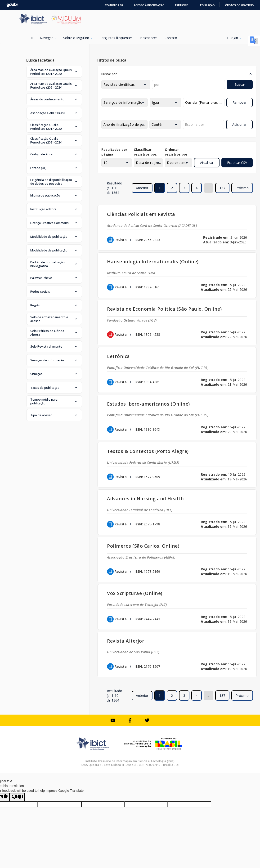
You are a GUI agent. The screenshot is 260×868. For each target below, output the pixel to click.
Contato (171, 38)
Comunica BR (114, 5)
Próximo (242, 188)
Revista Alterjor (126, 641)
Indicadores (149, 38)
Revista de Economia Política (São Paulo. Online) (164, 309)
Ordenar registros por (176, 152)
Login (234, 38)
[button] (54, 72)
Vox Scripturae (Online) (135, 593)
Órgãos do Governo (239, 5)
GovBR (12, 5)
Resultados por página (114, 152)
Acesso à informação (149, 5)
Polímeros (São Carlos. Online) (143, 546)
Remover (240, 102)
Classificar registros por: (146, 152)
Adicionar (239, 124)
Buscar (240, 84)
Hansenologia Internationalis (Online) (153, 262)
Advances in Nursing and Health (145, 499)
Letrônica (119, 356)
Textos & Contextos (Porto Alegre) (148, 451)
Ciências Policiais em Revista (141, 214)
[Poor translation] (17, 797)
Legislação (207, 5)
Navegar (48, 38)
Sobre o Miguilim (78, 38)
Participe (182, 5)
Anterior (142, 188)
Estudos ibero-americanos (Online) (148, 404)
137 (222, 188)
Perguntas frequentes (116, 38)
